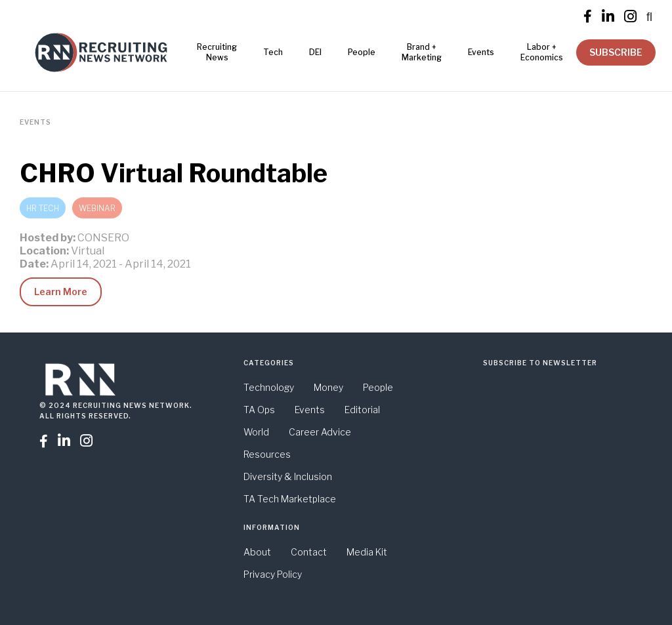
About (257, 552)
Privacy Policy (273, 574)
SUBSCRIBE (616, 52)
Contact (309, 552)
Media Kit (367, 552)
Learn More (61, 292)
